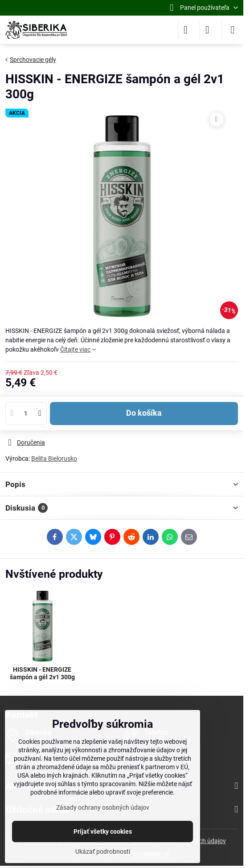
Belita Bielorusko (54, 458)
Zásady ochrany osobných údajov (103, 807)
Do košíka (144, 413)
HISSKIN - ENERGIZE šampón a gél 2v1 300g (42, 673)
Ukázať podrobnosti (103, 852)
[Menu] (233, 30)
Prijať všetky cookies (103, 831)
